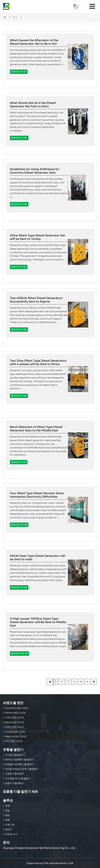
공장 (7, 811)
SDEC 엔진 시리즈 (15, 727)
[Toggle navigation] (92, 6)
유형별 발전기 (13, 750)
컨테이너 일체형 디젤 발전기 (20, 760)
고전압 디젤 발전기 (15, 774)
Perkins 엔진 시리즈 (15, 713)
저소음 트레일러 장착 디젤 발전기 (22, 769)
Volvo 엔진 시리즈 (15, 718)
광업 (7, 815)
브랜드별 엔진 (13, 703)
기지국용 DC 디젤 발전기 (18, 779)
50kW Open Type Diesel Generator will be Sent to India (37, 558)
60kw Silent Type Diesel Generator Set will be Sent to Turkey (37, 237)
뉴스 (15, 17)
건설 (7, 806)
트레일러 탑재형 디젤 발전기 (20, 764)
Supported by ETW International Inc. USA (50, 863)
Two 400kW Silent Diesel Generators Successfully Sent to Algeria (36, 300)
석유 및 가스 (11, 834)
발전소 (9, 829)
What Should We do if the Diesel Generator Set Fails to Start (33, 105)
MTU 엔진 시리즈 (14, 741)
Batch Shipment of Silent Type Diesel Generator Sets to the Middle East (36, 429)
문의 (6, 843)
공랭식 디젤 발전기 (15, 783)
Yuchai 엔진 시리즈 (15, 732)
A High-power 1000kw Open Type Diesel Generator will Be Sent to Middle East (38, 622)
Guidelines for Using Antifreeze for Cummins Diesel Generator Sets (35, 171)
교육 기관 (10, 825)
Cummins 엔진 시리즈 (17, 708)
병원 (7, 820)
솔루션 (8, 800)
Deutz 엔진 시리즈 (15, 722)
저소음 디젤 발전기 (15, 755)
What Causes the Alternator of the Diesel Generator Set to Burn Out (34, 42)
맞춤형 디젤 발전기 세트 (20, 792)
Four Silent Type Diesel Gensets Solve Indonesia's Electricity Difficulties (37, 495)
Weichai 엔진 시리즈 (16, 736)
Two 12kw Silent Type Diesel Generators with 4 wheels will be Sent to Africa (38, 362)
